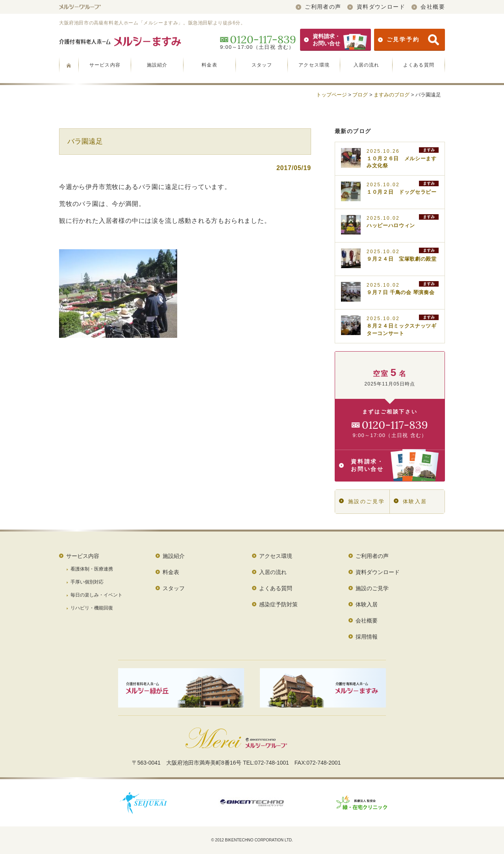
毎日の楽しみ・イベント (96, 595)
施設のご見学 (362, 501)
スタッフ (262, 65)
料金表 (209, 65)
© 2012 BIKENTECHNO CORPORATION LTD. (252, 840)
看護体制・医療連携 (92, 569)
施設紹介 (157, 65)
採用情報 (367, 637)
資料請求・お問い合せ (335, 40)
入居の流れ (367, 65)
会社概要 (428, 7)
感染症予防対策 (278, 604)
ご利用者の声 (319, 7)
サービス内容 (105, 65)
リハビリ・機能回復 (92, 608)
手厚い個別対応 (87, 582)
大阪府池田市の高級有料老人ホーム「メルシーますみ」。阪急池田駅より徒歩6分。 (152, 23)
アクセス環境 (314, 65)
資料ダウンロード (376, 7)
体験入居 (410, 501)
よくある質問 (419, 65)
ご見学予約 (409, 40)
